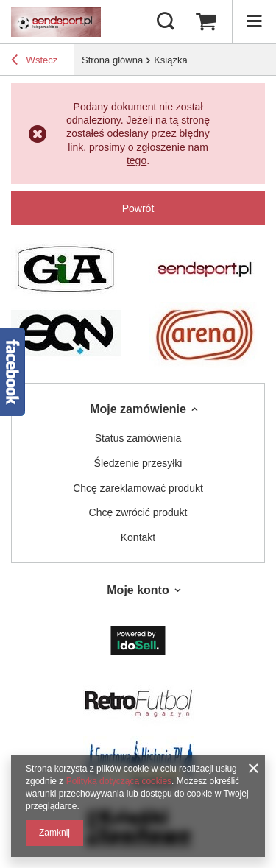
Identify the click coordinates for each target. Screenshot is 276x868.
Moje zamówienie (138, 409)
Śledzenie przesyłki (138, 463)
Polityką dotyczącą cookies (119, 781)
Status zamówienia (138, 438)
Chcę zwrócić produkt (138, 512)
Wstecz (34, 62)
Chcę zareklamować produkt (138, 488)
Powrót (138, 208)
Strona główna (112, 60)
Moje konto (138, 590)
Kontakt (138, 537)
